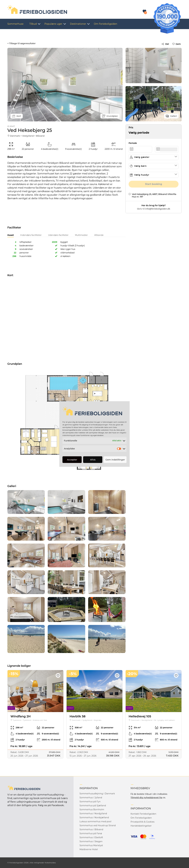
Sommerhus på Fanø (91, 833)
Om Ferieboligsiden (105, 24)
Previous (10, 691)
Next (60, 691)
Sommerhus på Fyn (90, 802)
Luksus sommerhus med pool (95, 821)
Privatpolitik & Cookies (142, 822)
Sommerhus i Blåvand (91, 829)
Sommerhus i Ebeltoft (91, 837)
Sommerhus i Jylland (91, 798)
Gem (177, 44)
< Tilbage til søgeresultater (21, 43)
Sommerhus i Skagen (91, 841)
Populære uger (53, 24)
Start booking (154, 184)
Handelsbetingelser (141, 826)
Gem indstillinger (115, 460)
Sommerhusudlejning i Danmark (97, 794)
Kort (17, 116)
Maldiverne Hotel (89, 849)
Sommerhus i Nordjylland (93, 814)
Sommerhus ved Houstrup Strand (98, 825)
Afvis (93, 460)
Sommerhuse (15, 24)
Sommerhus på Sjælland (93, 806)
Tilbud (33, 24)
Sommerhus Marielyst (91, 845)
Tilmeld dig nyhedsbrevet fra (146, 798)
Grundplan (110, 116)
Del (165, 44)
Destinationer (78, 24)
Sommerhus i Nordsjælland (94, 817)
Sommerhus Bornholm (92, 810)
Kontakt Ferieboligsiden (143, 814)
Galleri (171, 116)
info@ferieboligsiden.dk (158, 209)
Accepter (72, 460)
